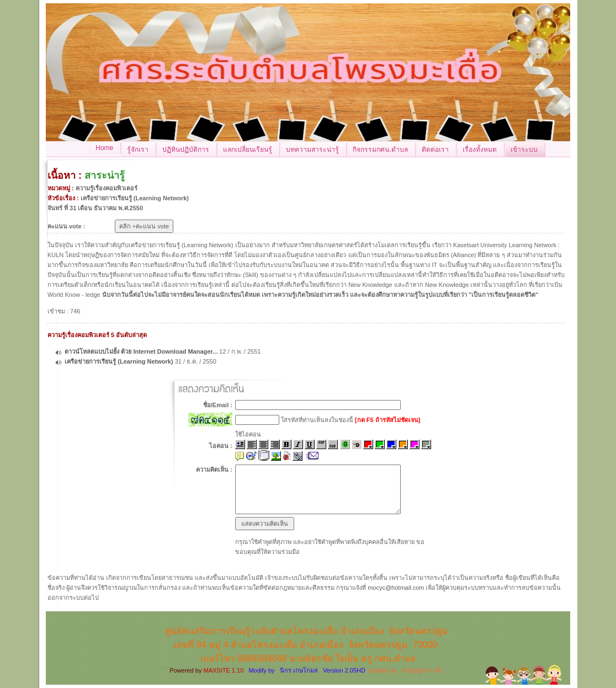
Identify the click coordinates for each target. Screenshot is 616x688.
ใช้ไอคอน (248, 434)
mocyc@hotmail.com (396, 588)
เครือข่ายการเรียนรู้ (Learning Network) (119, 361)
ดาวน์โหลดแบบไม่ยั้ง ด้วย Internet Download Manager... (141, 351)
